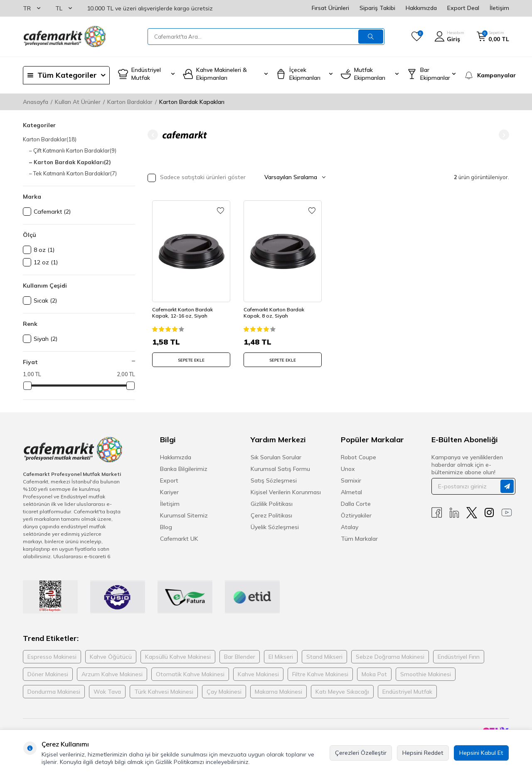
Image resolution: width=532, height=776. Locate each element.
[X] (472, 513)
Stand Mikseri (324, 657)
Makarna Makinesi (278, 692)
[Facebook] (437, 513)
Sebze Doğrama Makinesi (390, 657)
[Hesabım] (449, 37)
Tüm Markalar (359, 539)
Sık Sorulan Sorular (276, 457)
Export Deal (463, 8)
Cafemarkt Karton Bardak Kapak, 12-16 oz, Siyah (184, 310)
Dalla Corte (356, 504)
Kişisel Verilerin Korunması (286, 492)
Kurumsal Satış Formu (280, 469)
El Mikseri (281, 657)
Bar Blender (240, 657)
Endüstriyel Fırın (459, 657)
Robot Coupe (358, 457)
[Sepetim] (493, 37)
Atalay (350, 527)
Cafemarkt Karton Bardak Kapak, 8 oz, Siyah (276, 310)
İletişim (499, 8)
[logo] (64, 37)
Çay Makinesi (224, 692)
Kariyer (169, 492)
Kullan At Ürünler (78, 102)
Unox (348, 469)
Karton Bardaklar (130, 102)
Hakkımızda (421, 8)
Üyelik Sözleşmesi (275, 527)
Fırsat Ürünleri (330, 8)
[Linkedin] (454, 513)
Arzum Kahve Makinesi (112, 674)
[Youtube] (507, 513)
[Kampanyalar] (486, 75)
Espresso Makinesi (52, 657)
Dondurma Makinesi (54, 692)
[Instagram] (489, 513)
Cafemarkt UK (179, 539)
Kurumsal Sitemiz (184, 515)
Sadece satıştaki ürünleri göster (197, 178)
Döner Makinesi (48, 674)
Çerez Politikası (271, 515)
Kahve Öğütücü (111, 657)
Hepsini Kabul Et (481, 753)
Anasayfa (36, 102)
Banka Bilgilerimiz (184, 469)
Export (169, 480)
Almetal (351, 492)
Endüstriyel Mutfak (407, 692)
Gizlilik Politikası (272, 504)
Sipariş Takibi (377, 8)
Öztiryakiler (356, 515)
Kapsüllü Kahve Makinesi (178, 657)
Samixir (351, 480)
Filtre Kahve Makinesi (320, 674)
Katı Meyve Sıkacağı (342, 692)
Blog (166, 527)
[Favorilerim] (417, 37)
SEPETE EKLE (191, 357)
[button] (153, 135)
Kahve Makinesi (258, 674)
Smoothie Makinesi (426, 674)
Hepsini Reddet (423, 753)
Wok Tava (107, 692)
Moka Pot (374, 674)
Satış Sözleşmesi (274, 480)
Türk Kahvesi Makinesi (164, 692)
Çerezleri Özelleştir (361, 753)
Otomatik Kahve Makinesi (190, 674)
